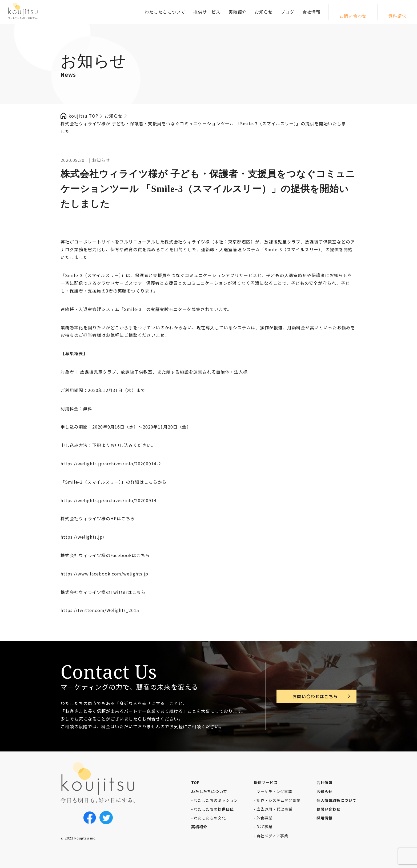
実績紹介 (238, 12)
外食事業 (264, 818)
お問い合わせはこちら (315, 696)
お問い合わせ (353, 16)
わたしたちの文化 (210, 818)
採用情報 (324, 818)
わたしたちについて (165, 12)
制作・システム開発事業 (278, 800)
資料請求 (397, 16)
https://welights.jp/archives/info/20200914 (109, 500)
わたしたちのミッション (216, 800)
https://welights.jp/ (83, 537)
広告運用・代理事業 (274, 809)
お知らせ (264, 12)
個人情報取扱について (336, 800)
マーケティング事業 (274, 791)
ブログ (288, 12)
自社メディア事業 (272, 836)
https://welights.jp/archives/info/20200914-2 (111, 463)
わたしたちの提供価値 (214, 809)
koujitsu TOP (83, 116)
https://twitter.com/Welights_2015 (100, 610)
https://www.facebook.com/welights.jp (104, 574)
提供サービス (207, 12)
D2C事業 (264, 827)
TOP (195, 782)
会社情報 (311, 12)
